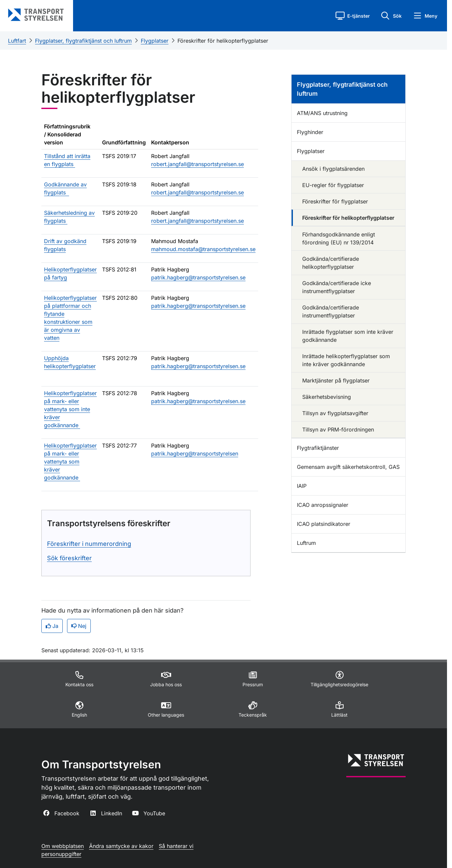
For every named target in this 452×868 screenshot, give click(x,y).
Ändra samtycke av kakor (121, 846)
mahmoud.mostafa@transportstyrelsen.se (203, 249)
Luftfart (17, 41)
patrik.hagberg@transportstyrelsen (195, 454)
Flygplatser (155, 41)
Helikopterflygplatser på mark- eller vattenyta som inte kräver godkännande (70, 409)
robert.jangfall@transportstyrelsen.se (197, 164)
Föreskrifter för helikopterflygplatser (223, 41)
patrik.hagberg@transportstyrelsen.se (198, 277)
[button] (353, 16)
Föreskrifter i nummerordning (89, 544)
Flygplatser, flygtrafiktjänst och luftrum (83, 41)
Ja (52, 626)
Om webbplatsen (63, 846)
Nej (79, 626)
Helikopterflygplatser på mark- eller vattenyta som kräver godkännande (70, 462)
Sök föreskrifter (69, 558)
